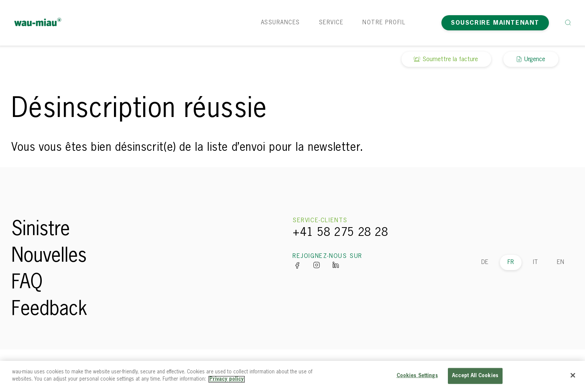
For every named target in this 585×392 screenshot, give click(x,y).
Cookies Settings (417, 376)
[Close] (573, 375)
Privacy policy (227, 379)
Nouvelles (49, 256)
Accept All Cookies (475, 376)
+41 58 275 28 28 (340, 233)
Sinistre (41, 230)
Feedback (49, 310)
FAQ (27, 283)
